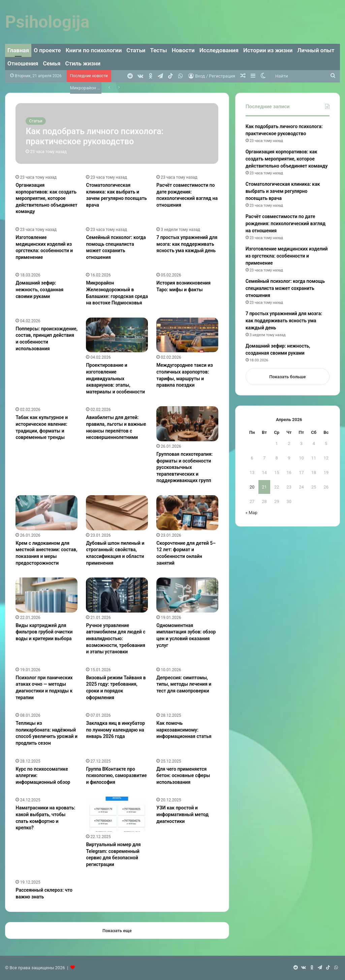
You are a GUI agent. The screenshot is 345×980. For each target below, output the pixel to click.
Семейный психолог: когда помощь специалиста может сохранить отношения (285, 288)
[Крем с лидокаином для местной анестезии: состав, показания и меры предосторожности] (46, 513)
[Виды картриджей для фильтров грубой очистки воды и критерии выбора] (46, 595)
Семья (52, 63)
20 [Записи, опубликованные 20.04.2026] (252, 487)
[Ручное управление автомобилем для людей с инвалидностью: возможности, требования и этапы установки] (117, 595)
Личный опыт (316, 50)
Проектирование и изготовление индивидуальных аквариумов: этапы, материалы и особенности (115, 378)
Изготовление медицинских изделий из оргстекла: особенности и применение (287, 256)
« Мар (252, 513)
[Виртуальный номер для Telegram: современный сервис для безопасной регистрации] (117, 814)
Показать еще (117, 931)
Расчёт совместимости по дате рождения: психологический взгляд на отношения (286, 224)
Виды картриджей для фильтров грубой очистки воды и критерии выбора (44, 632)
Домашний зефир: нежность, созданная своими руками (39, 289)
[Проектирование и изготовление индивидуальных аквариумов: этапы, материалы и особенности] (117, 335)
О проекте (47, 50)
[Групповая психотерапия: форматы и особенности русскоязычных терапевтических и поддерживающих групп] (187, 424)
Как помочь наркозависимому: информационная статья (184, 730)
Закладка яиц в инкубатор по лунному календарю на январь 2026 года (115, 730)
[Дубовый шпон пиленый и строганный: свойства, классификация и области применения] (117, 513)
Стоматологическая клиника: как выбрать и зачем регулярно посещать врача (283, 191)
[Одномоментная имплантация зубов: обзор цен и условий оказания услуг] (187, 595)
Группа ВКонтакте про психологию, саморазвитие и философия (116, 776)
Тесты (159, 50)
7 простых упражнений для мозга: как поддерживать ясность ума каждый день (187, 244)
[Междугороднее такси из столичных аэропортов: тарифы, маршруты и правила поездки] (187, 335)
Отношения (23, 63)
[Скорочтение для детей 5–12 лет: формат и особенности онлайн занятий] (187, 513)
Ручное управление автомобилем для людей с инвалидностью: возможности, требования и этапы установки (116, 639)
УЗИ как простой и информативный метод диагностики (182, 814)
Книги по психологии (94, 50)
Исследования (219, 50)
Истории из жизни (268, 50)
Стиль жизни (83, 63)
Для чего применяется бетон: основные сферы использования (183, 776)
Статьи (136, 50)
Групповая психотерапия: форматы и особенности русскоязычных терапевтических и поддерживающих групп (184, 467)
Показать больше (287, 377)
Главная (18, 50)
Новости (183, 50)
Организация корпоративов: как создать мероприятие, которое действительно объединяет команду (46, 198)
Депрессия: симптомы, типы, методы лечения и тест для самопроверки (184, 684)
